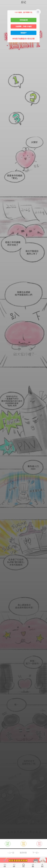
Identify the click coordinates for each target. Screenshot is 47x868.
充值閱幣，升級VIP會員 (24, 26)
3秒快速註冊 (23, 20)
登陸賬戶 (23, 33)
